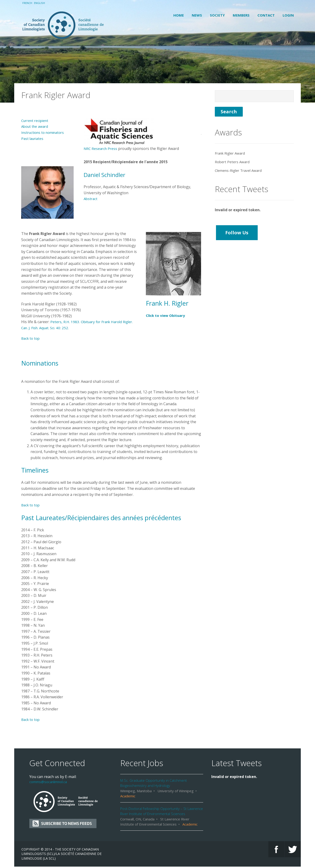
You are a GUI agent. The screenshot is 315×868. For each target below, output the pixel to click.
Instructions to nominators (45, 119)
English (40, 3)
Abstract (91, 185)
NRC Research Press (101, 135)
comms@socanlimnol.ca (50, 768)
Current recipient (36, 107)
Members (241, 15)
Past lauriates (33, 125)
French (28, 3)
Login (288, 15)
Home (179, 15)
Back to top (31, 325)
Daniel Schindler (107, 161)
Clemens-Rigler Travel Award (240, 157)
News (197, 15)
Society (217, 15)
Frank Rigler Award (231, 140)
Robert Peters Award (233, 149)
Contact (266, 15)
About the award (36, 113)
